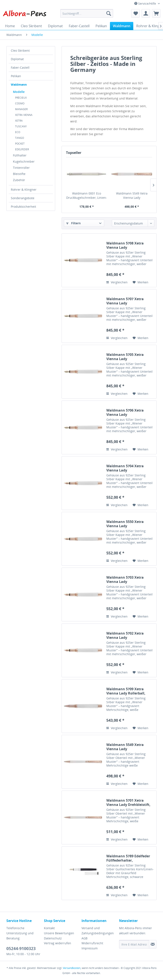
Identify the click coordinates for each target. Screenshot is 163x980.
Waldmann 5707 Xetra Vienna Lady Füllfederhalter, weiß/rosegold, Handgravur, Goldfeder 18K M (130, 301)
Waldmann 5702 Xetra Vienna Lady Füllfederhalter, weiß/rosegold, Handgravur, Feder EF (130, 635)
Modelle (19, 92)
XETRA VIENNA (24, 115)
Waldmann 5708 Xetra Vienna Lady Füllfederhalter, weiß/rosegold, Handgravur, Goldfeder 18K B (130, 245)
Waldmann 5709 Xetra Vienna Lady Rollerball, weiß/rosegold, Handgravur (130, 691)
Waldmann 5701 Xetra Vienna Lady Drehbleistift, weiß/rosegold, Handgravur (130, 802)
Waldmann (19, 85)
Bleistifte (19, 174)
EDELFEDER (22, 149)
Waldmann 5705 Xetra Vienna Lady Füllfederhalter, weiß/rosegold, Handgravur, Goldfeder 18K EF (130, 357)
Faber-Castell (20, 67)
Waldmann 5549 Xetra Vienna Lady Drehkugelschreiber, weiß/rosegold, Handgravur (132, 196)
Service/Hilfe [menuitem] (146, 4)
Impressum (90, 948)
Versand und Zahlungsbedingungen (98, 931)
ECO (18, 132)
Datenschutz (53, 938)
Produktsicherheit (23, 207)
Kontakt (49, 928)
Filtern (73, 223)
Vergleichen (117, 282)
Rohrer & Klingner (24, 190)
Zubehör (19, 180)
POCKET (20, 144)
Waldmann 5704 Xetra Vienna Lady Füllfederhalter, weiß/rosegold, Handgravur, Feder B (130, 468)
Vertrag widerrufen (58, 943)
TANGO (20, 138)
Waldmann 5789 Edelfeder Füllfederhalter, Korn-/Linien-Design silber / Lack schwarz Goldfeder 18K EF (130, 858)
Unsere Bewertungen (59, 933)
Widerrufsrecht (92, 943)
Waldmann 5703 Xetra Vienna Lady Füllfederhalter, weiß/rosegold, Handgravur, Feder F (130, 579)
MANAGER (21, 109)
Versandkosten (72, 968)
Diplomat (17, 59)
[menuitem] (87, 13)
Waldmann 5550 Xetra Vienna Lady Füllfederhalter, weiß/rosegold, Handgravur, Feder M (130, 524)
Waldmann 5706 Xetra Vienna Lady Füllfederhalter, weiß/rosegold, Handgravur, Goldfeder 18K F (130, 412)
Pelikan (16, 76)
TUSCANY (21, 126)
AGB (84, 938)
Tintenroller (21, 168)
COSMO (20, 103)
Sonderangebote (23, 198)
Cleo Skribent (20, 50)
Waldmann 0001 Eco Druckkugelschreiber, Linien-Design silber (87, 196)
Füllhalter (20, 155)
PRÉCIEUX (21, 98)
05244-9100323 (21, 949)
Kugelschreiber (24, 161)
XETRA (19, 121)
